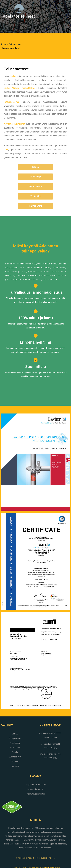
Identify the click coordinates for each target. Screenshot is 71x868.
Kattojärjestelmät (12, 102)
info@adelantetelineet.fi (50, 744)
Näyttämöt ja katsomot (14, 124)
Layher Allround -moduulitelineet (20, 88)
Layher (13, 76)
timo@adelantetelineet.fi (50, 754)
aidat (6, 150)
